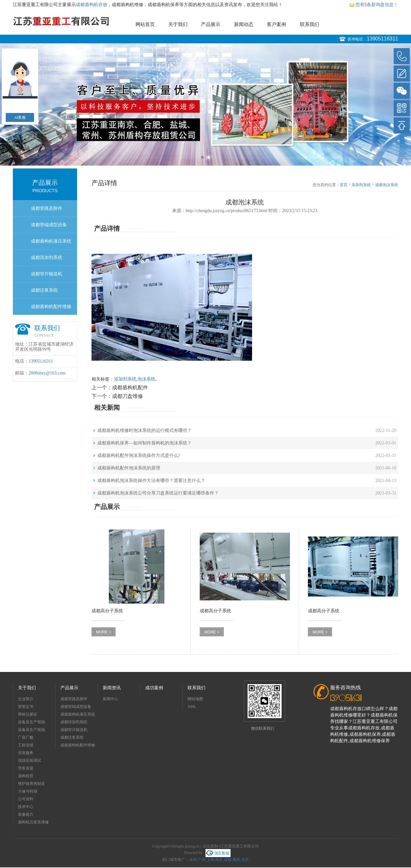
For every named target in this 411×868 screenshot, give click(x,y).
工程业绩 (26, 745)
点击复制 (210, 846)
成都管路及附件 (47, 208)
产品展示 (211, 24)
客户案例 (276, 24)
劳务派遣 (26, 768)
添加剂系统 (361, 185)
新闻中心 (110, 699)
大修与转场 (28, 791)
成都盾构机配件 (130, 387)
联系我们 (310, 24)
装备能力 (26, 814)
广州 (202, 860)
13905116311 (382, 39)
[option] (205, 104)
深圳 (193, 860)
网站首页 (145, 24)
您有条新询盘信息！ (374, 5)
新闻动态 (244, 24)
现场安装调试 (30, 761)
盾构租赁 (26, 776)
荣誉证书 (26, 707)
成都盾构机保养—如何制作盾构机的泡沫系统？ (144, 443)
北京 (245, 860)
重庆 (236, 860)
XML (192, 707)
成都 (228, 860)
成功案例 (154, 688)
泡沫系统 (146, 379)
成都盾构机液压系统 (51, 241)
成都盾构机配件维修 (51, 307)
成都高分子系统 (107, 611)
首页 (344, 185)
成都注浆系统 (44, 290)
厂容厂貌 (26, 737)
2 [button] (209, 157)
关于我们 (178, 24)
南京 (219, 860)
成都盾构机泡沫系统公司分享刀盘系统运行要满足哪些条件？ (158, 493)
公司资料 (26, 799)
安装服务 (26, 753)
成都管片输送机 (47, 274)
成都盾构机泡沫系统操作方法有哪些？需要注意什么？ (151, 481)
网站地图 (195, 699)
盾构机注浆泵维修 (33, 822)
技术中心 (26, 807)
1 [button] (202, 157)
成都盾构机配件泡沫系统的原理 (129, 468)
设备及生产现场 (31, 722)
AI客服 (20, 117)
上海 (210, 860)
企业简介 (26, 699)
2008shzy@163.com (47, 373)
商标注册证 (28, 714)
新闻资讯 (112, 688)
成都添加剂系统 (47, 258)
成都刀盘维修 (127, 396)
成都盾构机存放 (92, 5)
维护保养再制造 (31, 784)
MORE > (103, 632)
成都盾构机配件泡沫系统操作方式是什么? (139, 455)
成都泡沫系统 (387, 185)
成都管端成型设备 (49, 225)
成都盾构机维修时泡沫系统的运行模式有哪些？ (144, 430)
